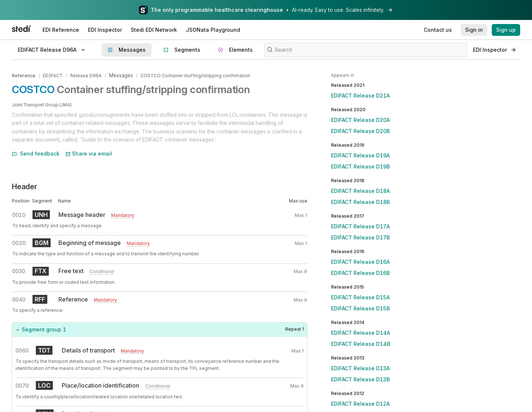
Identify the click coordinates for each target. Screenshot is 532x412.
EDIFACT (53, 75)
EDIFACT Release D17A (360, 226)
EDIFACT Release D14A (361, 333)
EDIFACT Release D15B (360, 308)
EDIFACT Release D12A (360, 404)
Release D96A (86, 75)
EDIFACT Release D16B (360, 273)
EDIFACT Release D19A (360, 155)
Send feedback (36, 153)
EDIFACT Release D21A (360, 96)
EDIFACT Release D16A (360, 262)
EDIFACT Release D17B (360, 237)
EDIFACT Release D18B (360, 202)
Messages (121, 75)
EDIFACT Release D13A (360, 368)
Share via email (89, 153)
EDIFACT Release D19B (360, 166)
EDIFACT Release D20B (360, 131)
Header (25, 185)
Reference (24, 75)
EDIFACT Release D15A (360, 297)
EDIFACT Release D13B (360, 379)
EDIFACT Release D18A (360, 191)
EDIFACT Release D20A (360, 120)
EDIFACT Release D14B (361, 344)
